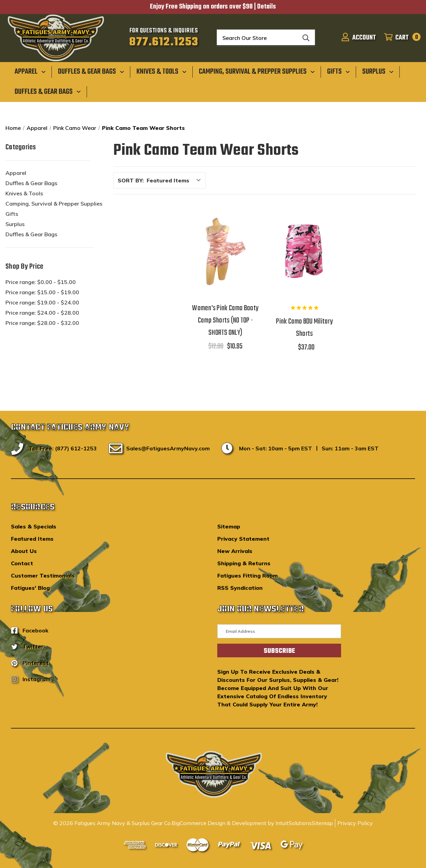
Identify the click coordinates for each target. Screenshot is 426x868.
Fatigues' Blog (30, 588)
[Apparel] (30, 72)
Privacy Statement (243, 539)
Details (267, 7)
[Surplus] (378, 72)
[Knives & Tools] (161, 72)
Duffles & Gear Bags (31, 183)
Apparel (16, 173)
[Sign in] (358, 38)
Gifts (12, 214)
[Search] (306, 38)
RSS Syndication (240, 588)
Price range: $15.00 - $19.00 (42, 292)
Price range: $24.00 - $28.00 (42, 313)
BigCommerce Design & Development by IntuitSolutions (242, 823)
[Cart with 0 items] (400, 38)
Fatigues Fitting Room (247, 575)
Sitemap (229, 526)
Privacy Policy (355, 823)
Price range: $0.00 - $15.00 (41, 282)
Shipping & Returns (244, 563)
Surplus (15, 224)
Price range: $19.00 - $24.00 (42, 302)
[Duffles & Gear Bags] (91, 72)
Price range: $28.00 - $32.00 (42, 323)
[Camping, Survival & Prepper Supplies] (257, 72)
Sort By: (131, 180)
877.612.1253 (164, 42)
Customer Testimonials (43, 575)
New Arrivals (235, 551)
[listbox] (175, 180)
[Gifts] (339, 72)
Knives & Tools (24, 193)
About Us (24, 551)
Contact (22, 563)
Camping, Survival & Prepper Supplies (54, 204)
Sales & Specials (34, 526)
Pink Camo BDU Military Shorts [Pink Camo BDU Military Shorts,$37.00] (304, 328)
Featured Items (32, 539)
